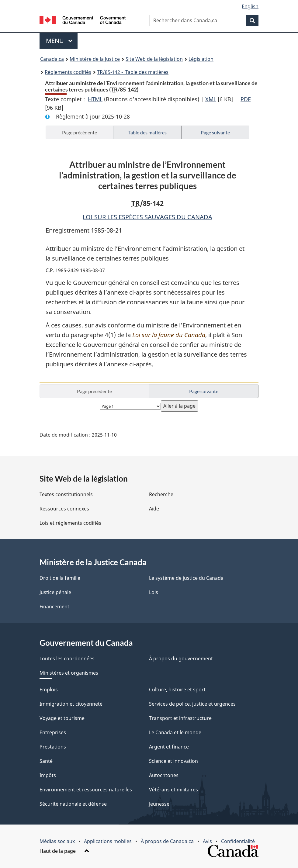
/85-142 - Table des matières (133, 72)
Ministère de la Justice (95, 59)
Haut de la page (64, 851)
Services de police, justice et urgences (192, 704)
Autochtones (164, 775)
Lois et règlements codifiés (70, 523)
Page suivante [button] (215, 132)
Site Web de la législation (154, 59)
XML (211, 99)
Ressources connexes (64, 509)
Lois (154, 592)
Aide (154, 509)
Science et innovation (173, 761)
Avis (207, 841)
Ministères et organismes (69, 673)
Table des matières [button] (147, 132)
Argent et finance (169, 747)
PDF (246, 99)
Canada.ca (52, 59)
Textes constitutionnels (66, 494)
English (250, 6)
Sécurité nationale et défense (73, 804)
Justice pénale (55, 592)
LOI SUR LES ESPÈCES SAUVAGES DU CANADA (147, 217)
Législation (201, 59)
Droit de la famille (60, 578)
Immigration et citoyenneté (71, 704)
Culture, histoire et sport (177, 690)
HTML (95, 99)
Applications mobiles (108, 841)
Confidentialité (238, 841)
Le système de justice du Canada (186, 578)
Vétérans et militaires (173, 790)
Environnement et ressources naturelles (86, 790)
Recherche (161, 494)
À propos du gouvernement (181, 659)
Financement (54, 607)
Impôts (48, 775)
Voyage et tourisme (62, 718)
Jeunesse (159, 804)
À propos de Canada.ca (167, 841)
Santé (46, 761)
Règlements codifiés (68, 72)
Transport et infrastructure (180, 718)
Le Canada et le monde (175, 732)
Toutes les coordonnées (67, 659)
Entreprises (53, 732)
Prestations (53, 747)
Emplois (49, 690)
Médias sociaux (57, 841)
